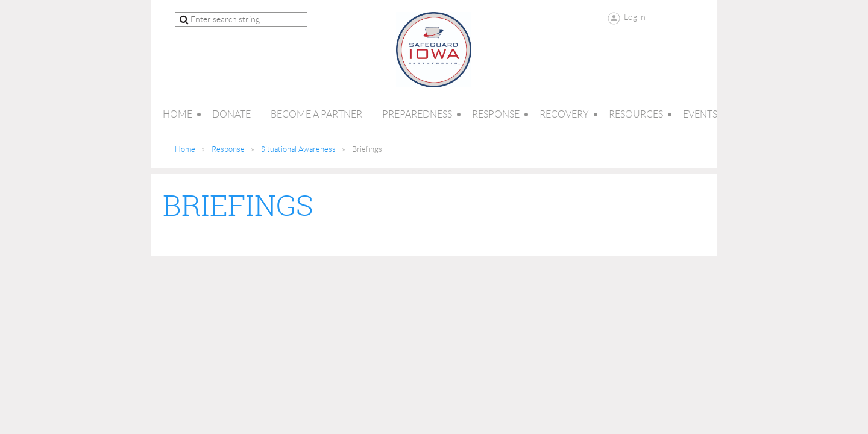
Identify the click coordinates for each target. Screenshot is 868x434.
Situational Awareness (298, 149)
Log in (635, 17)
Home (185, 149)
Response (228, 149)
